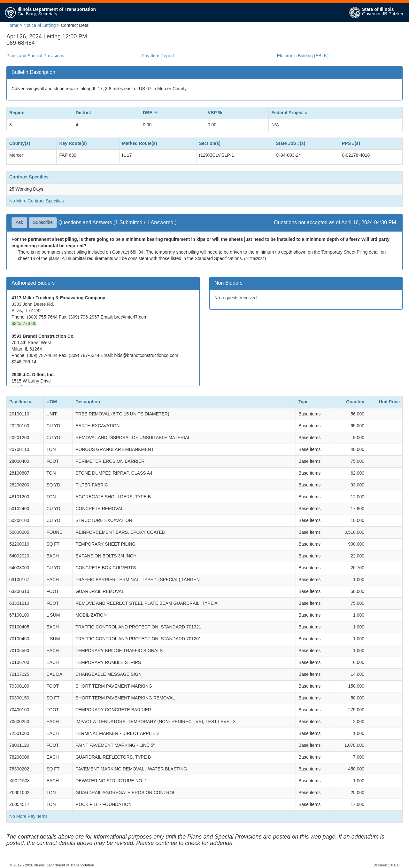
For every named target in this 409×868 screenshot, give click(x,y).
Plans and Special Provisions (35, 56)
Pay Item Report (158, 56)
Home (12, 25)
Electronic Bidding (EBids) (303, 56)
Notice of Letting (39, 25)
